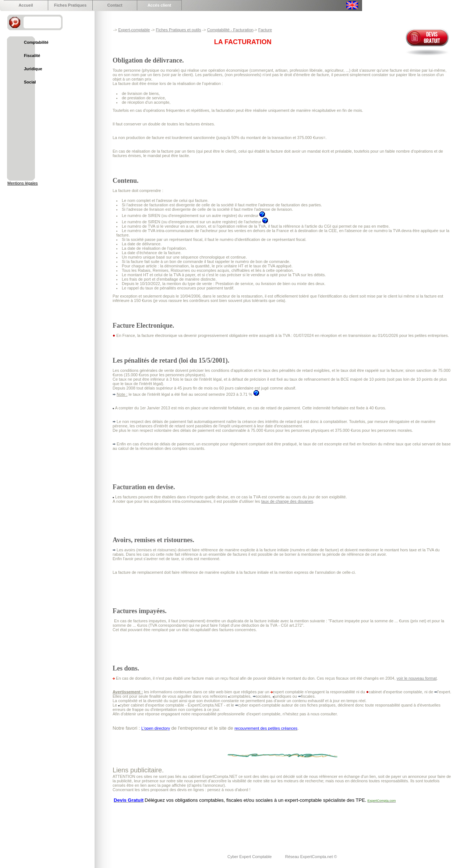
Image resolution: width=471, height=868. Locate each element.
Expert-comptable (134, 30)
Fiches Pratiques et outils (179, 30)
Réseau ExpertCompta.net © (311, 857)
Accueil (26, 5)
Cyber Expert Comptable (250, 857)
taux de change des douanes (287, 501)
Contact (115, 5)
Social (30, 82)
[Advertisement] (247, 824)
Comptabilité (36, 42)
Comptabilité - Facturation (230, 30)
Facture (265, 30)
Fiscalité (32, 56)
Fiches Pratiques (70, 5)
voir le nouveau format (417, 678)
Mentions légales (23, 183)
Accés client (159, 5)
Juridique (33, 69)
